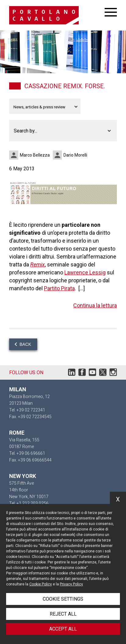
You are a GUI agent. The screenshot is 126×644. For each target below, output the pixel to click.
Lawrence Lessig (85, 272)
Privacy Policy (71, 584)
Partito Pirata (59, 288)
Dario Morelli (75, 155)
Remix (38, 264)
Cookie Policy (41, 584)
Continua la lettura (95, 305)
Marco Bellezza (35, 155)
